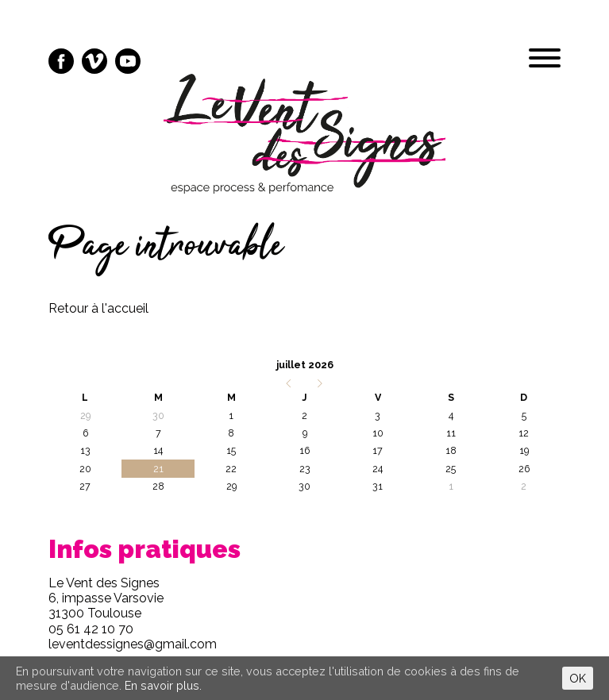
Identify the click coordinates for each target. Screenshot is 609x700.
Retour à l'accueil (98, 308)
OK (578, 678)
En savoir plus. (163, 685)
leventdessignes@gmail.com (133, 644)
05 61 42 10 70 (91, 629)
